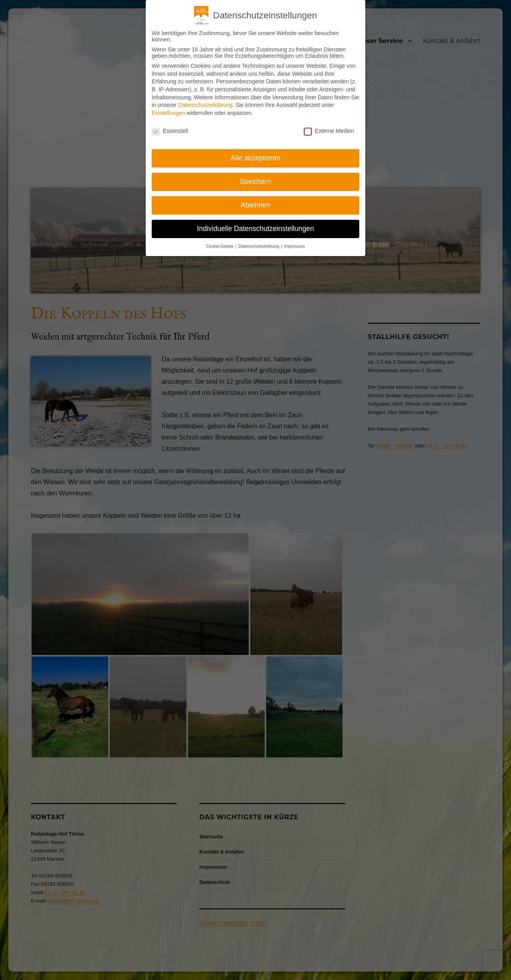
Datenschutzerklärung (205, 105)
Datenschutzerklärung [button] (259, 246)
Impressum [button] (295, 246)
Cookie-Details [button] (220, 246)
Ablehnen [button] (255, 205)
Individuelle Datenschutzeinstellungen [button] (256, 229)
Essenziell (170, 131)
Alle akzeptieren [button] (256, 158)
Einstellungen (168, 113)
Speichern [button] (256, 181)
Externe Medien (329, 131)
